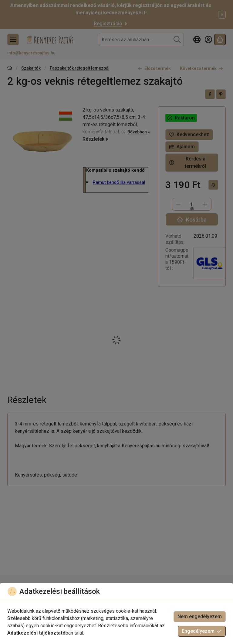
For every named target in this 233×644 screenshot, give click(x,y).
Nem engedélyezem (200, 616)
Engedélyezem (202, 631)
